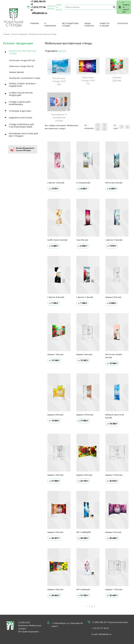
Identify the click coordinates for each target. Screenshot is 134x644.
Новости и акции (105, 25)
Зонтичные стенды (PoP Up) (22, 60)
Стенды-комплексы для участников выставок (21, 126)
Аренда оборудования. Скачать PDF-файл (25, 149)
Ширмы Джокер (16, 72)
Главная (34, 23)
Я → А (104, 127)
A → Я (98, 127)
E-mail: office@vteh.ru (101, 634)
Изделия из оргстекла (21, 118)
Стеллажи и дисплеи (20, 111)
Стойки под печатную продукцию (21, 94)
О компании (50, 25)
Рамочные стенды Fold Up (21, 66)
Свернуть (62, 51)
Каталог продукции (19, 34)
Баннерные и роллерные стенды (25, 78)
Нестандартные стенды (70, 25)
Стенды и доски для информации (20, 103)
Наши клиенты (89, 25)
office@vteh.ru (40, 13)
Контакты (123, 23)
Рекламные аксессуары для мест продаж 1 (23, 135)
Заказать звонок (51, 7)
